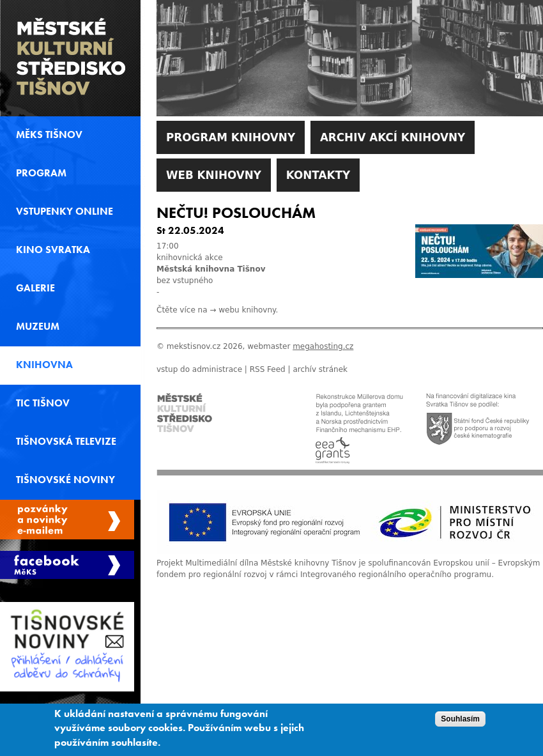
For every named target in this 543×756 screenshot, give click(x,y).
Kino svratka (53, 250)
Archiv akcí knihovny (393, 137)
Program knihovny (231, 137)
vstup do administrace (199, 369)
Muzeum (38, 327)
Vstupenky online (65, 212)
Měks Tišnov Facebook (67, 565)
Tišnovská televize (66, 442)
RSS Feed (268, 369)
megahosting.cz (323, 346)
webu (229, 310)
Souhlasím (460, 719)
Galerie (35, 288)
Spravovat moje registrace (67, 520)
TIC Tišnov (43, 403)
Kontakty (318, 175)
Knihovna (44, 365)
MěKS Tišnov (49, 135)
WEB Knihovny (214, 175)
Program (41, 173)
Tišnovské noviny (65, 480)
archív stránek (320, 369)
